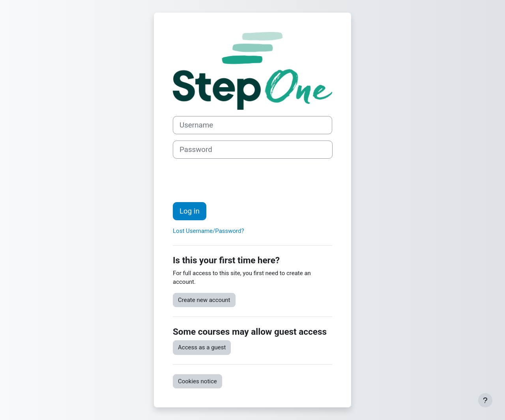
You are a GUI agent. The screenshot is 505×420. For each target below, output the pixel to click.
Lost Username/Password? (209, 231)
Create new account (204, 300)
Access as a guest (202, 347)
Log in (190, 211)
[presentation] (233, 180)
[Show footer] (485, 400)
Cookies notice (197, 381)
